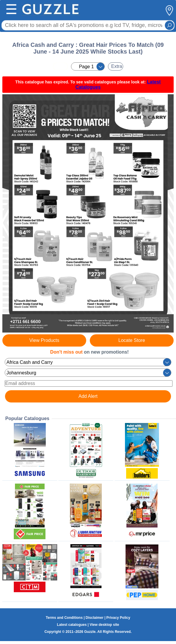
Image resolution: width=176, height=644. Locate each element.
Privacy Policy (118, 618)
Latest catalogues (72, 625)
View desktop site (104, 625)
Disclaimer (95, 618)
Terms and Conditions (64, 618)
